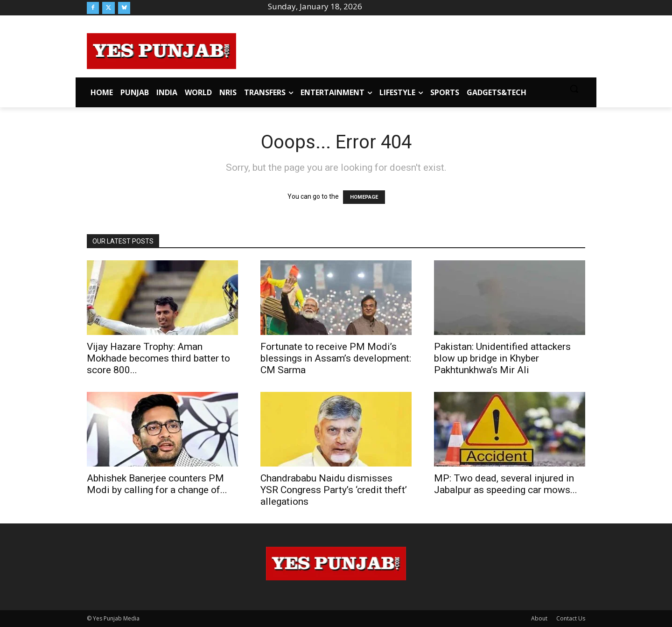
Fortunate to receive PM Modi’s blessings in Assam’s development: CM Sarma (336, 358)
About (539, 618)
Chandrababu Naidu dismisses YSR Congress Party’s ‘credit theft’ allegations (334, 490)
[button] (574, 89)
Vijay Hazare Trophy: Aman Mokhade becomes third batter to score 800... (158, 358)
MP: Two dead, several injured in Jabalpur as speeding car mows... (506, 484)
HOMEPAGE (364, 197)
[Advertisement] (411, 49)
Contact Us (571, 618)
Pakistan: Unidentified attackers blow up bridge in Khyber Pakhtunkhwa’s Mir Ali (502, 358)
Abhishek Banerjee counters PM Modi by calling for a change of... (157, 484)
